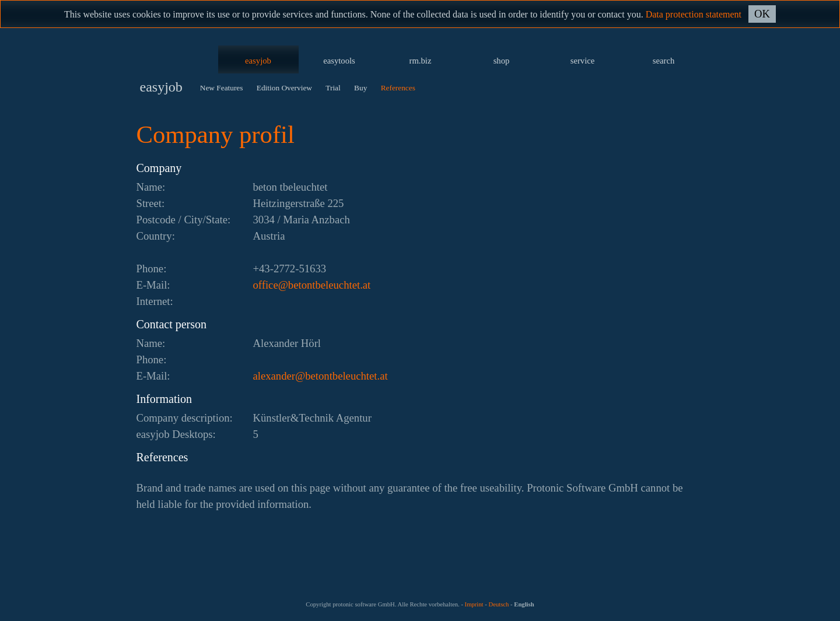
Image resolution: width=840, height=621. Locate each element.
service (583, 61)
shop (502, 61)
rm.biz (421, 61)
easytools (339, 61)
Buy (360, 88)
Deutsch (498, 604)
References (398, 88)
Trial (333, 88)
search (664, 61)
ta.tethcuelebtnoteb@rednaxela (321, 376)
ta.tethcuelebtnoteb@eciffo (312, 285)
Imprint (474, 604)
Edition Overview (284, 88)
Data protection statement (694, 14)
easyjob (258, 61)
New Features (222, 88)
